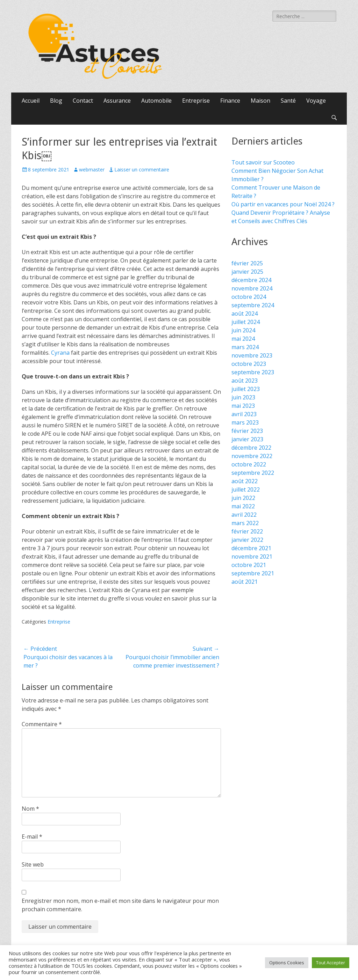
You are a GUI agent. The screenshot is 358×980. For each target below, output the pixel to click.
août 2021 (245, 582)
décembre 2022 (251, 448)
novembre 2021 (252, 557)
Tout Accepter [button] (331, 963)
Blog (56, 101)
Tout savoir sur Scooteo (263, 162)
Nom (30, 809)
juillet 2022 (246, 489)
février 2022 (247, 531)
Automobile (156, 101)
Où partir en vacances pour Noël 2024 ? (283, 204)
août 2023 (245, 381)
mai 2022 (243, 506)
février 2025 (247, 263)
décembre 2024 (251, 280)
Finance (230, 101)
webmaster (92, 170)
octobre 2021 (249, 565)
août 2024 (245, 314)
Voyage (316, 101)
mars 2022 (245, 523)
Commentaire (42, 724)
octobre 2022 (249, 464)
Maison (260, 101)
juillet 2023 (246, 389)
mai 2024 (243, 339)
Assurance (117, 101)
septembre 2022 (253, 473)
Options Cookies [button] (287, 963)
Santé (288, 101)
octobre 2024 (249, 297)
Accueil (31, 101)
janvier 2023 (247, 439)
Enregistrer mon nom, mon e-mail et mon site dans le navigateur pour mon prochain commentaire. (120, 905)
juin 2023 (243, 397)
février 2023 (247, 431)
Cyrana (60, 353)
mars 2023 (245, 422)
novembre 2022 (252, 456)
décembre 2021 (251, 548)
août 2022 (245, 481)
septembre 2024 (253, 305)
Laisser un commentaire (142, 170)
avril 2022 (244, 515)
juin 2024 (243, 330)
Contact (83, 101)
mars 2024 (245, 347)
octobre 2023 (249, 364)
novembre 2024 (252, 288)
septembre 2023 (253, 372)
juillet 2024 (246, 322)
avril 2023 (244, 414)
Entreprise (196, 101)
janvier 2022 (247, 540)
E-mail (32, 837)
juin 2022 (243, 498)
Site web (33, 864)
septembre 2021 (253, 573)
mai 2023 (243, 406)
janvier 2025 (247, 272)
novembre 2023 (252, 355)
